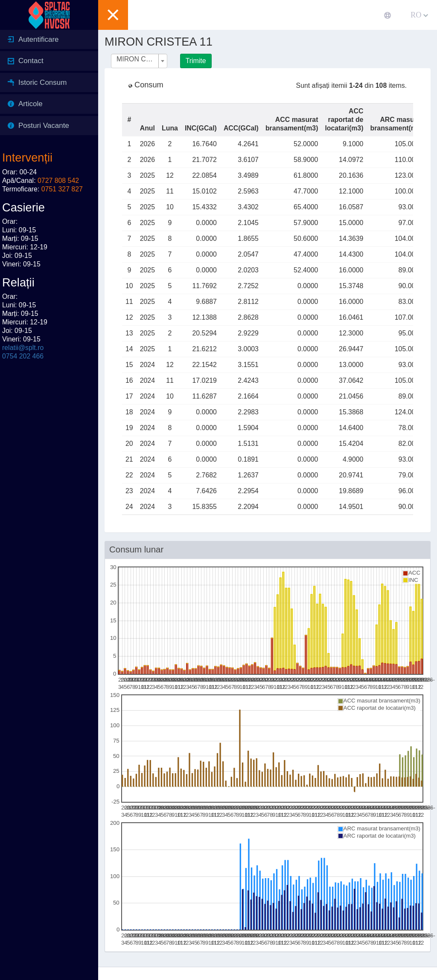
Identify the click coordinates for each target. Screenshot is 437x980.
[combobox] (139, 61)
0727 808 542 (58, 181)
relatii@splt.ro (23, 348)
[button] (113, 15)
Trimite (196, 61)
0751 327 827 (62, 189)
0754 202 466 (23, 356)
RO (419, 15)
